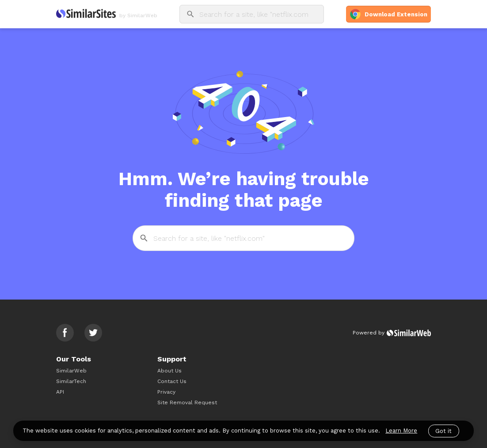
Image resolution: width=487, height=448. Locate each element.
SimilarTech (71, 381)
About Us (169, 371)
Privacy (166, 392)
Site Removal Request (187, 402)
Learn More (401, 431)
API (60, 392)
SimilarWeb (71, 371)
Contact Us (172, 381)
